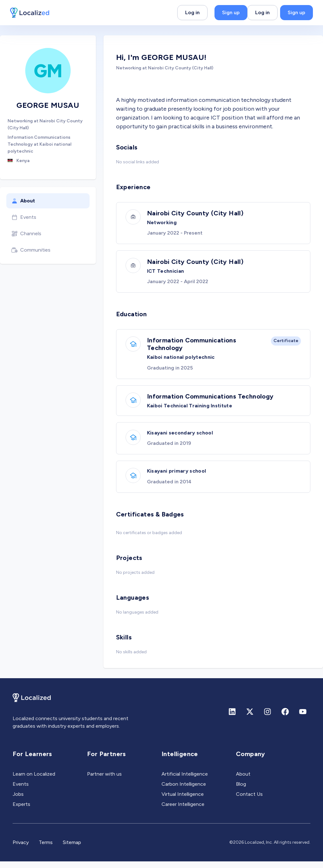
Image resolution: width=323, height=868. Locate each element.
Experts (21, 811)
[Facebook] (285, 718)
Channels (26, 234)
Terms (46, 849)
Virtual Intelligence (183, 801)
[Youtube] (303, 718)
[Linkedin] (232, 718)
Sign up (231, 12)
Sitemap (72, 849)
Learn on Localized (34, 781)
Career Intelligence (183, 811)
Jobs (18, 801)
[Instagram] (267, 718)
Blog (241, 791)
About (23, 201)
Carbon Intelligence (184, 791)
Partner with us (104, 781)
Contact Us (249, 801)
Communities (31, 250)
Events (24, 217)
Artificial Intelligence (185, 781)
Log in (192, 12)
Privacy (21, 849)
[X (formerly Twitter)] (250, 718)
